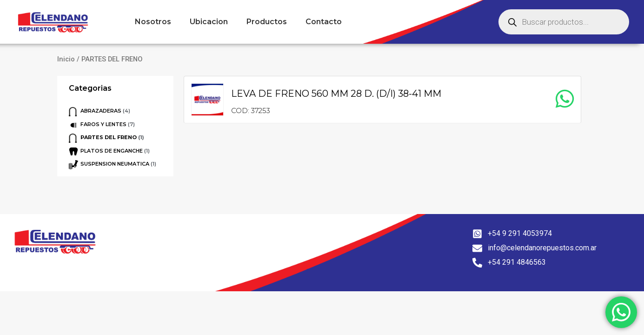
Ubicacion (209, 22)
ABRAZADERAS (101, 111)
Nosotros (153, 22)
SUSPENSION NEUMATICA (115, 164)
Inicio (66, 59)
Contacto (324, 22)
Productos (267, 22)
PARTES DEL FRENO (109, 137)
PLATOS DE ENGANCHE (112, 151)
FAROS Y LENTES (103, 124)
